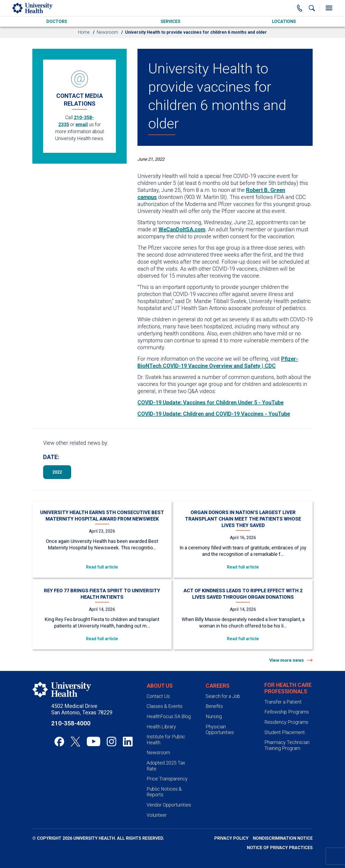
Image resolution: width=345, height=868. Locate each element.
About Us (160, 686)
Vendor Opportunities (169, 805)
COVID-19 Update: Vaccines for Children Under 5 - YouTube (211, 402)
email (82, 124)
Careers (218, 686)
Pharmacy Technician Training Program (287, 745)
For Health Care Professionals (288, 688)
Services (170, 21)
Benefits (214, 706)
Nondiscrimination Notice (283, 838)
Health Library (161, 727)
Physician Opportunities (220, 730)
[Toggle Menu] (329, 8)
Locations (284, 21)
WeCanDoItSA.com (182, 229)
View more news (287, 660)
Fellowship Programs (287, 712)
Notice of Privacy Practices (280, 848)
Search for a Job (223, 696)
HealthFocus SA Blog (169, 716)
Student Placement (285, 732)
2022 (57, 472)
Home (84, 32)
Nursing (214, 716)
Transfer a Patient (283, 702)
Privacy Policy (231, 838)
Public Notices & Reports (164, 792)
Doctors (57, 21)
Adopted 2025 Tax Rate (166, 766)
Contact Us (158, 696)
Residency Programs (286, 722)
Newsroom (107, 32)
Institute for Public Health (166, 740)
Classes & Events (165, 706)
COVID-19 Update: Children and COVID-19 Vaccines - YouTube (214, 414)
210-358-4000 (71, 723)
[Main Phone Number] (300, 8)
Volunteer (157, 815)
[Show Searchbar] (312, 8)
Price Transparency (167, 779)
